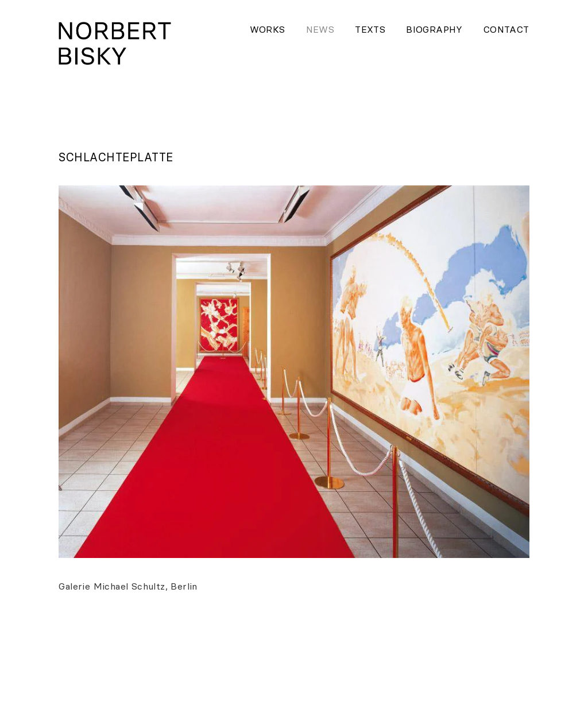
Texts (370, 29)
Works (268, 29)
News (320, 29)
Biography (434, 29)
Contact (506, 29)
